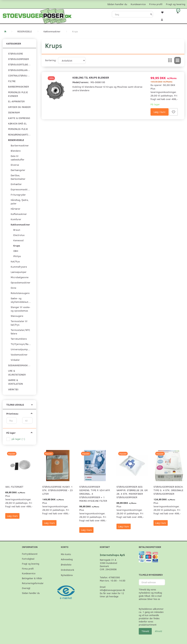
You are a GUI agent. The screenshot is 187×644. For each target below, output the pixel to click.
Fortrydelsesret (30, 554)
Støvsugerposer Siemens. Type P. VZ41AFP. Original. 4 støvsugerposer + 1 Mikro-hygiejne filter (95, 494)
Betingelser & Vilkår (32, 578)
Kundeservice (138, 4)
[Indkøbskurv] (179, 12)
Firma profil (156, 4)
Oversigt (26, 588)
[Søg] (151, 14)
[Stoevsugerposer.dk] (37, 16)
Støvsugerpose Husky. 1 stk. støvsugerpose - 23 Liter (57, 490)
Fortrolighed (28, 559)
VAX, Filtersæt (14, 487)
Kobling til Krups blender (91, 77)
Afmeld (158, 631)
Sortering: (51, 60)
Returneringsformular (33, 583)
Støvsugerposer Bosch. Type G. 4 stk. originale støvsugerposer (168, 490)
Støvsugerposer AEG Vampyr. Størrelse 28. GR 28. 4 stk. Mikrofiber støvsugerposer (132, 492)
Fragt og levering (176, 4)
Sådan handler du (117, 4)
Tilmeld (145, 631)
